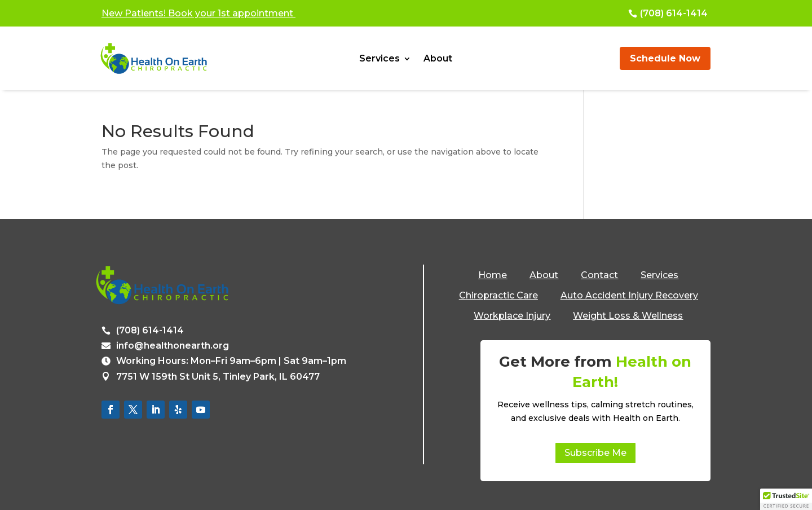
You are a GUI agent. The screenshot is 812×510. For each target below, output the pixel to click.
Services (379, 59)
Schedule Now (665, 58)
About (438, 59)
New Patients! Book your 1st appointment (198, 13)
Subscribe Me (595, 453)
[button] (786, 499)
